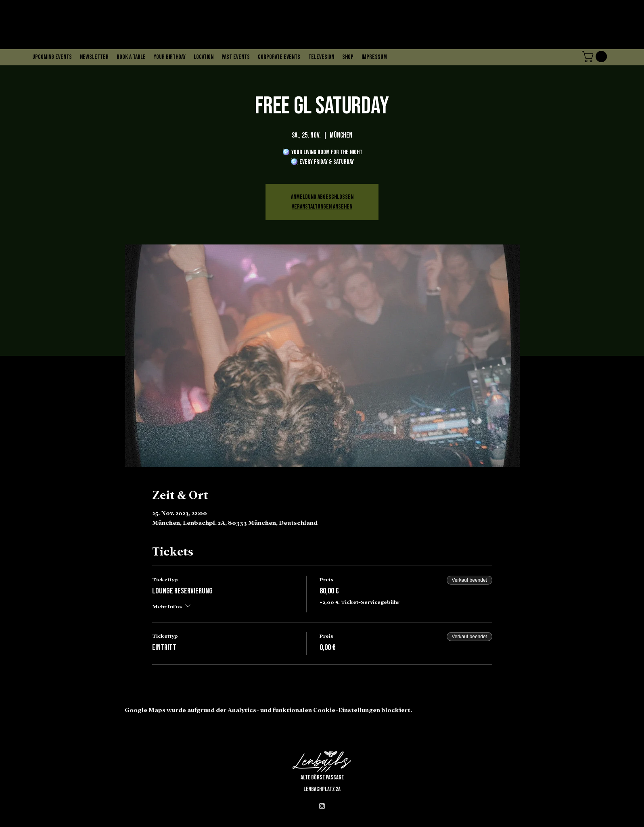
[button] (596, 56)
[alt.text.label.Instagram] (322, 806)
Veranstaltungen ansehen (322, 207)
